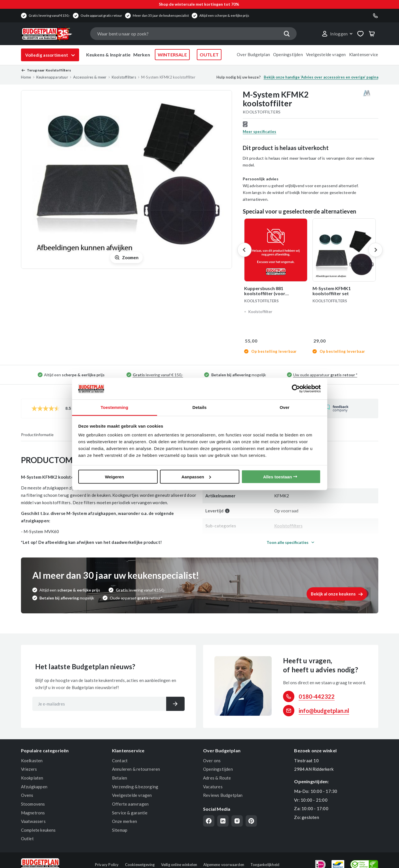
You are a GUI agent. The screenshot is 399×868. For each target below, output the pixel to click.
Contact (120, 761)
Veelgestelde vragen (326, 54)
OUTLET (209, 55)
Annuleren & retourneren (136, 769)
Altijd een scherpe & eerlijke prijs (224, 16)
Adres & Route (217, 778)
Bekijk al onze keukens (333, 594)
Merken (142, 55)
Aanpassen (196, 477)
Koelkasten (32, 761)
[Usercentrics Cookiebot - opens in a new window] (296, 388)
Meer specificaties (259, 132)
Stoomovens (33, 804)
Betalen (120, 778)
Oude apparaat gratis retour (101, 16)
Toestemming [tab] (115, 407)
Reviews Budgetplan (223, 795)
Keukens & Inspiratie (108, 55)
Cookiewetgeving (140, 865)
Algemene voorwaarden (224, 865)
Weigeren (114, 477)
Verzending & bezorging (135, 787)
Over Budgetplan (253, 54)
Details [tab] (200, 407)
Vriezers (29, 769)
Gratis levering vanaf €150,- (49, 16)
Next (375, 250)
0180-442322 (317, 696)
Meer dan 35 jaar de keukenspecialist (161, 16)
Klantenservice (364, 54)
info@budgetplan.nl (324, 711)
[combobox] (193, 34)
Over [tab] (285, 407)
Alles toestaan (278, 477)
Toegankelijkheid (265, 865)
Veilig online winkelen (179, 865)
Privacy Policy (107, 865)
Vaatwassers (33, 821)
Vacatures (213, 787)
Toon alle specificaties (288, 542)
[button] (337, 34)
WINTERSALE (172, 55)
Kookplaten (32, 778)
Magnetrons (33, 813)
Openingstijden (288, 54)
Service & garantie (130, 813)
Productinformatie (37, 435)
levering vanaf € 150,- (158, 375)
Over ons (212, 761)
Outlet (27, 839)
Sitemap (120, 830)
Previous (244, 250)
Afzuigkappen (34, 787)
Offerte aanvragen (130, 804)
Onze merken (124, 821)
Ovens (27, 795)
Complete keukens (38, 830)
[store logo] (53, 34)
